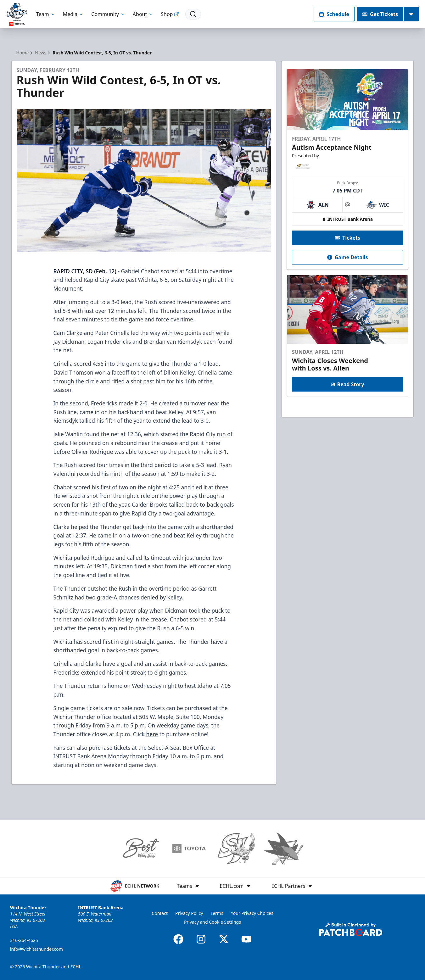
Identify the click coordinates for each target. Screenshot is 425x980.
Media (73, 14)
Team (46, 14)
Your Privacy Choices (252, 913)
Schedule (334, 14)
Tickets (347, 238)
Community (108, 14)
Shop (170, 14)
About (143, 14)
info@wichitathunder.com (36, 949)
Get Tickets (380, 14)
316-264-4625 (24, 940)
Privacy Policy (189, 913)
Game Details (348, 257)
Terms (217, 913)
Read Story (348, 384)
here (152, 734)
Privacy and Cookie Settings (212, 922)
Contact (160, 913)
